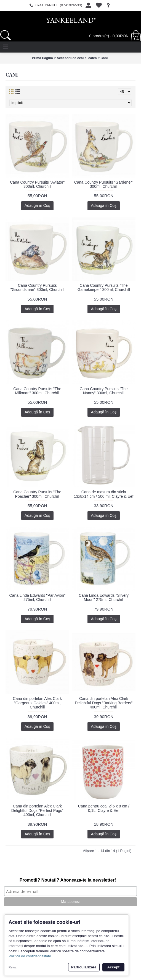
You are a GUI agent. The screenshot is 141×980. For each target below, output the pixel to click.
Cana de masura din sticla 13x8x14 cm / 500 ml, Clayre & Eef (104, 494)
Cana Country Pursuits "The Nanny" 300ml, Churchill (104, 391)
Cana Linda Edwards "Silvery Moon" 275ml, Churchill (104, 597)
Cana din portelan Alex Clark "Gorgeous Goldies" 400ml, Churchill (37, 703)
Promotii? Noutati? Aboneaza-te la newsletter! (68, 880)
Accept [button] (113, 967)
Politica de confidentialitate (30, 956)
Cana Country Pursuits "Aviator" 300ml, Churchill (37, 184)
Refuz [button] (13, 967)
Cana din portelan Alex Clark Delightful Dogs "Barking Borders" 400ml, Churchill (104, 703)
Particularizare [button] (84, 967)
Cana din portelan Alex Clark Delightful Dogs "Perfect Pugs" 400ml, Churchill (37, 810)
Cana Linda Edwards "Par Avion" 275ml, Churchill (37, 597)
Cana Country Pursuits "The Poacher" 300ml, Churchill (37, 494)
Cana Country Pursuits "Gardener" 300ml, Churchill (104, 184)
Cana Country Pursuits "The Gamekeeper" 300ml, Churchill (104, 287)
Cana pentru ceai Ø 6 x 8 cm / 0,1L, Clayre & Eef (104, 808)
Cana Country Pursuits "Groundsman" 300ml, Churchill (37, 287)
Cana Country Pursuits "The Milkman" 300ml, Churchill (37, 391)
